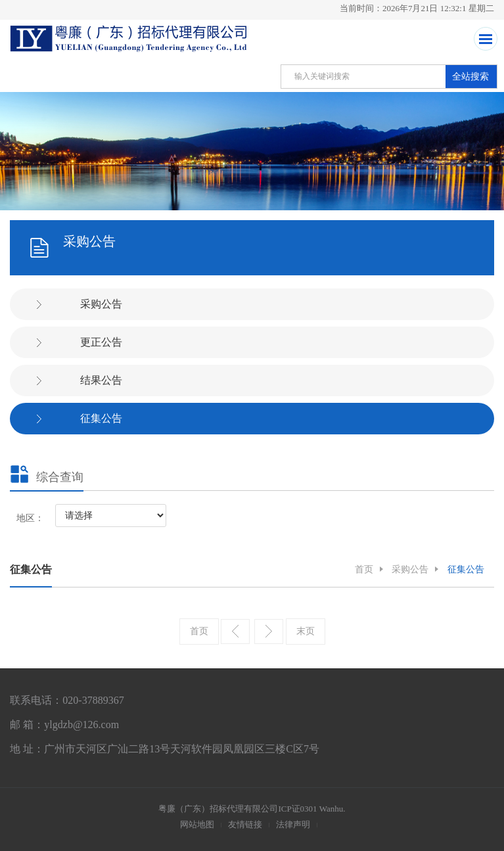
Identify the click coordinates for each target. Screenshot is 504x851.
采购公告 (101, 304)
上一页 (235, 632)
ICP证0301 (297, 809)
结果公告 (101, 380)
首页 (364, 569)
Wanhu (332, 809)
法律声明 (293, 824)
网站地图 (197, 824)
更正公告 (101, 342)
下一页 (269, 632)
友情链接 (245, 824)
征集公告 (101, 418)
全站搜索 (470, 77)
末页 (306, 631)
